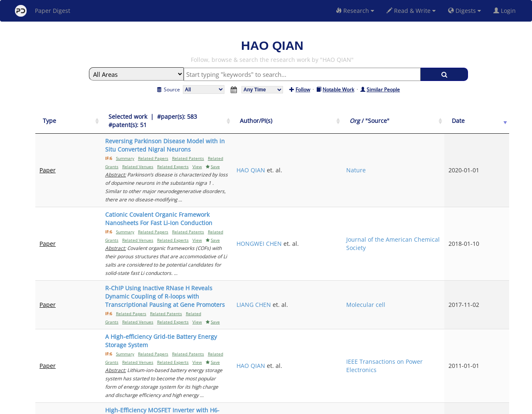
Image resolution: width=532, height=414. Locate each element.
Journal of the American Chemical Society (449, 185)
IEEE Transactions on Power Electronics (447, 258)
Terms (269, 406)
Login (506, 11)
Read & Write (411, 11)
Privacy (289, 406)
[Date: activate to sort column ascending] (495, 117)
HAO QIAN (360, 145)
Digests (464, 11)
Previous (415, 336)
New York (334, 406)
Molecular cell (442, 222)
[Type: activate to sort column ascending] (58, 117)
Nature (432, 145)
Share (309, 406)
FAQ (231, 406)
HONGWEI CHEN (368, 185)
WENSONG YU (365, 302)
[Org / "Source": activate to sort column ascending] (450, 117)
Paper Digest (43, 11)
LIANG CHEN (363, 222)
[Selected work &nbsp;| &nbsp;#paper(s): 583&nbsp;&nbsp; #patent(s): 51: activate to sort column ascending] (211, 117)
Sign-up (249, 406)
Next (496, 336)
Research (355, 11)
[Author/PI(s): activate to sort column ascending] (380, 117)
